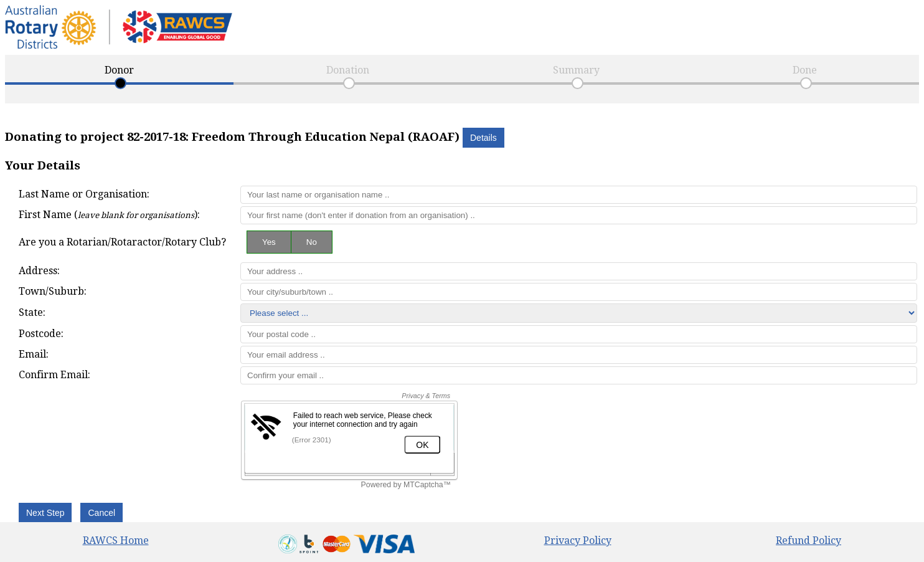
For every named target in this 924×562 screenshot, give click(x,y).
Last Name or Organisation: (84, 194)
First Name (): (109, 215)
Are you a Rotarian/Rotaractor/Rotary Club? (122, 242)
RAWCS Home (116, 541)
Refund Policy (808, 541)
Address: (39, 271)
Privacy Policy (578, 541)
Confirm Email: (54, 375)
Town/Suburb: (53, 291)
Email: (34, 354)
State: (32, 312)
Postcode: (41, 334)
